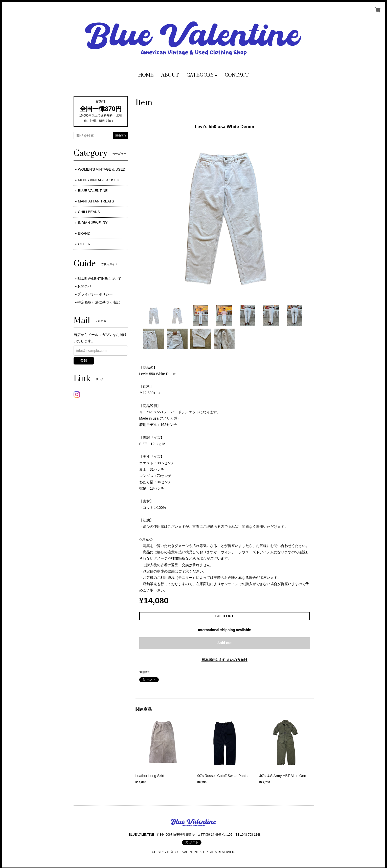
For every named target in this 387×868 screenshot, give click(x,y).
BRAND (84, 233)
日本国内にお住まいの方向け (224, 660)
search (120, 135)
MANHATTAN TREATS (96, 201)
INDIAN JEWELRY (93, 223)
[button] (202, 75)
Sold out (224, 643)
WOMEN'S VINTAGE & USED (102, 169)
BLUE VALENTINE (93, 191)
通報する (145, 672)
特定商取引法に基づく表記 (99, 302)
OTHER (84, 244)
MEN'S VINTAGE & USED (98, 180)
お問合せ (84, 286)
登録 (84, 361)
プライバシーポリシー (95, 294)
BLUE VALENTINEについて (99, 279)
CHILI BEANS (89, 212)
